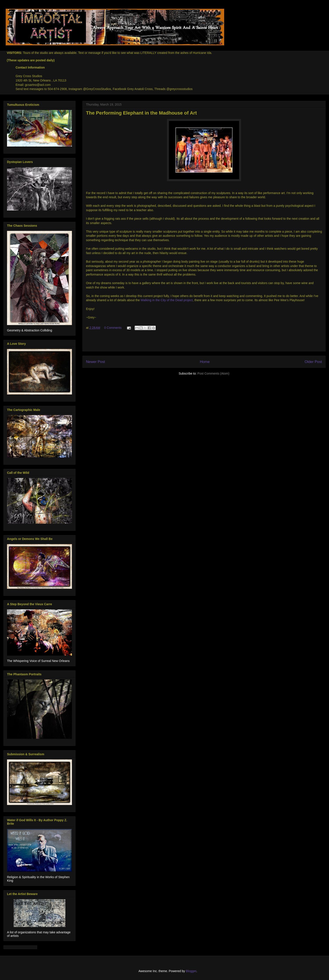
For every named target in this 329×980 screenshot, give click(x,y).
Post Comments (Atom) (213, 373)
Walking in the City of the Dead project (167, 300)
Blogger (191, 971)
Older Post (313, 362)
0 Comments (113, 328)
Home (205, 362)
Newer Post (96, 362)
